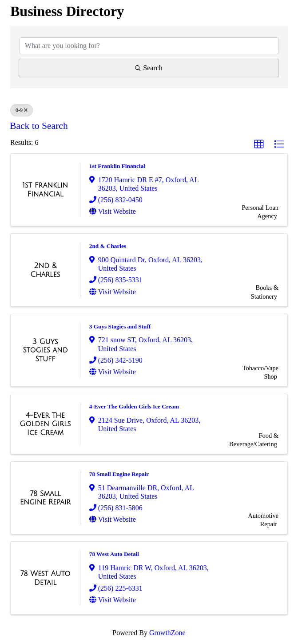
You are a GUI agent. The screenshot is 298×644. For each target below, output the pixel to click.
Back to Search (39, 126)
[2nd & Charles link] (45, 270)
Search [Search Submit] (149, 68)
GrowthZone (167, 633)
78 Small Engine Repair (119, 474)
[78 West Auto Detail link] (45, 578)
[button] (259, 144)
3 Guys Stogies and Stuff (120, 326)
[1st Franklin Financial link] (45, 190)
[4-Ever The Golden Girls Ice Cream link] (45, 424)
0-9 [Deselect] (22, 110)
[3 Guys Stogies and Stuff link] (45, 350)
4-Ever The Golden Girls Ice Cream (134, 406)
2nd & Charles (108, 246)
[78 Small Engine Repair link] (45, 498)
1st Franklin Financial (117, 166)
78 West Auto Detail (114, 554)
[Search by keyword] (149, 46)
